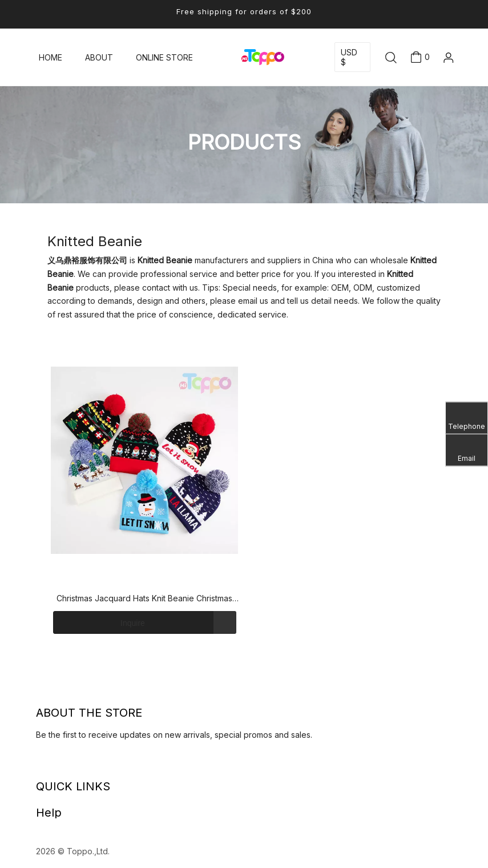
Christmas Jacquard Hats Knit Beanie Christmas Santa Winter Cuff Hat (144, 599)
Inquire (99, 622)
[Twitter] (61, 764)
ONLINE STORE (164, 57)
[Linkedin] (39, 764)
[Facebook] (50, 764)
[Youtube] (71, 764)
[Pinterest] (93, 764)
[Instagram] (82, 764)
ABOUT (99, 57)
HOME (51, 57)
